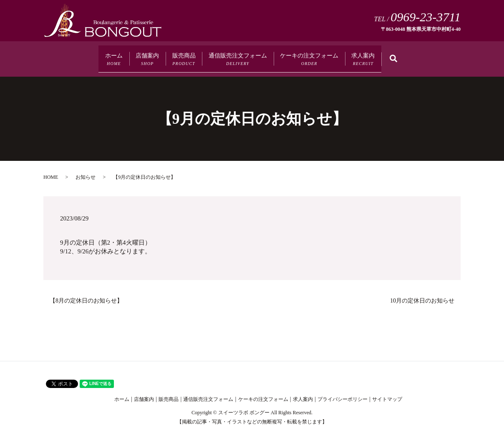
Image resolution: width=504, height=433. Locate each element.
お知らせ (86, 171)
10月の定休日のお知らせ (422, 294)
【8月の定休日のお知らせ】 (86, 294)
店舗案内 (121, 56)
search (447, 56)
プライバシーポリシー (343, 393)
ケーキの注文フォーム (333, 56)
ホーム (73, 56)
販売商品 (171, 56)
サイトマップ (387, 393)
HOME (51, 171)
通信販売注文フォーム (242, 56)
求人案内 (403, 56)
